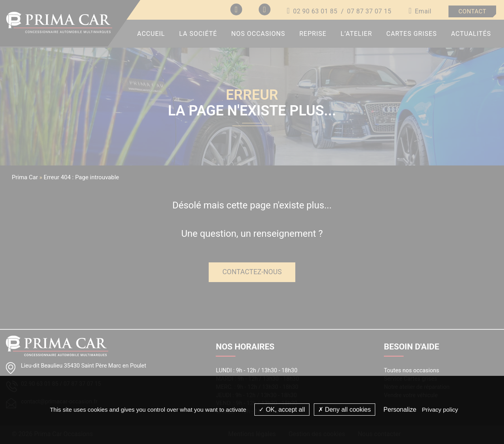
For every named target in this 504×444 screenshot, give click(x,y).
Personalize (400, 410)
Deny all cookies (345, 410)
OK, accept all (282, 410)
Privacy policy (440, 410)
